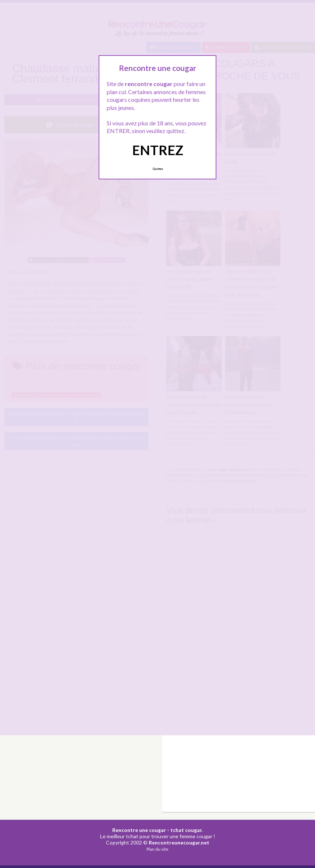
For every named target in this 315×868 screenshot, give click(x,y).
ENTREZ (158, 150)
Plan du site (157, 849)
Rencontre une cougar (139, 830)
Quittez (158, 169)
